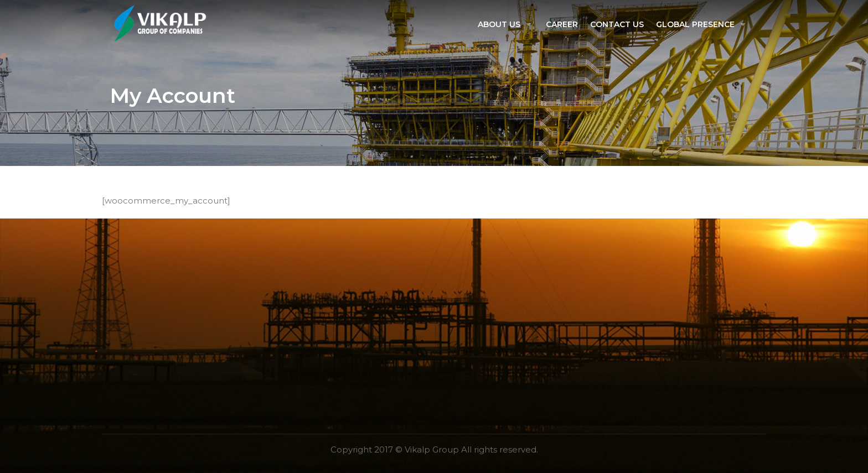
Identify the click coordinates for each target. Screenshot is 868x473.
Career (562, 24)
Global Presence (695, 24)
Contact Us (617, 24)
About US (499, 24)
